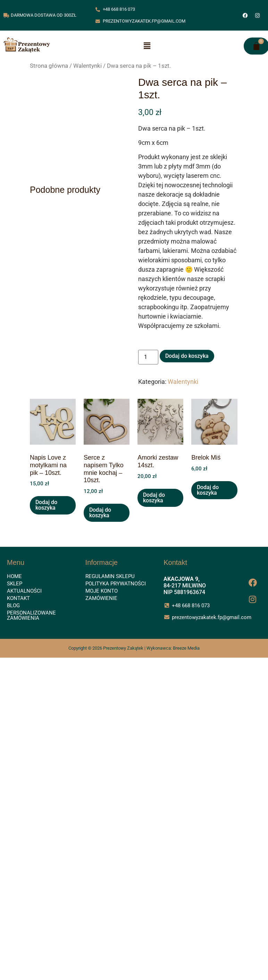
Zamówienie (101, 598)
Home (14, 576)
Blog (13, 606)
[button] (147, 46)
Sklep (15, 584)
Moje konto (102, 591)
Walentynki (87, 66)
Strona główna (49, 66)
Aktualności (24, 591)
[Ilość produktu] (148, 357)
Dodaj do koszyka (187, 356)
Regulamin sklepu (110, 576)
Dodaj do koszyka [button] (46, 505)
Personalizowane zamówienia (31, 615)
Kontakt (18, 598)
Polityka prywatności (116, 584)
